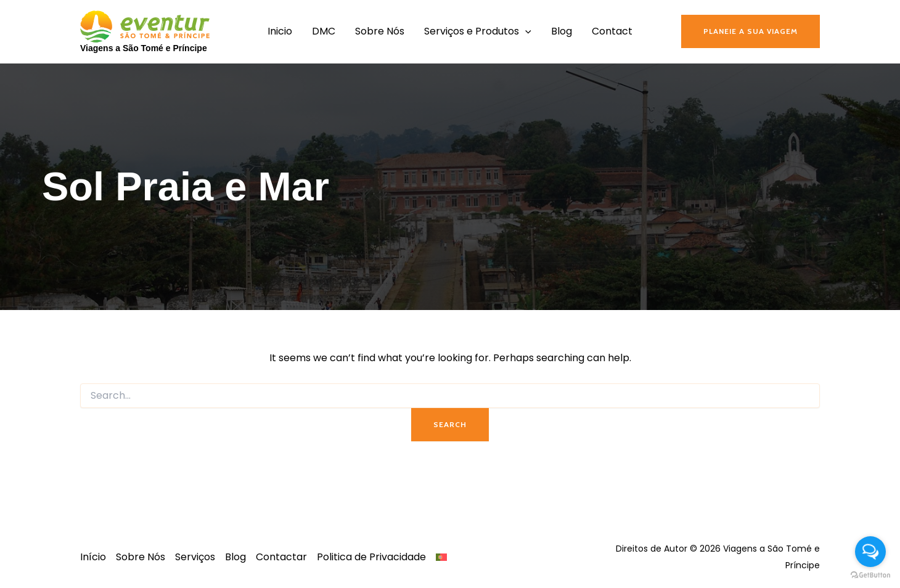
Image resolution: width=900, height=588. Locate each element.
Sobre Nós (380, 31)
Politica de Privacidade (371, 557)
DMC (324, 31)
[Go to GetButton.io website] (870, 575)
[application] (525, 31)
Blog (562, 31)
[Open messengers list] (870, 552)
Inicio (280, 31)
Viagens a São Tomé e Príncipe (144, 48)
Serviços (195, 557)
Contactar (281, 557)
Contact (612, 31)
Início (93, 557)
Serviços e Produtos (478, 31)
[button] (751, 31)
